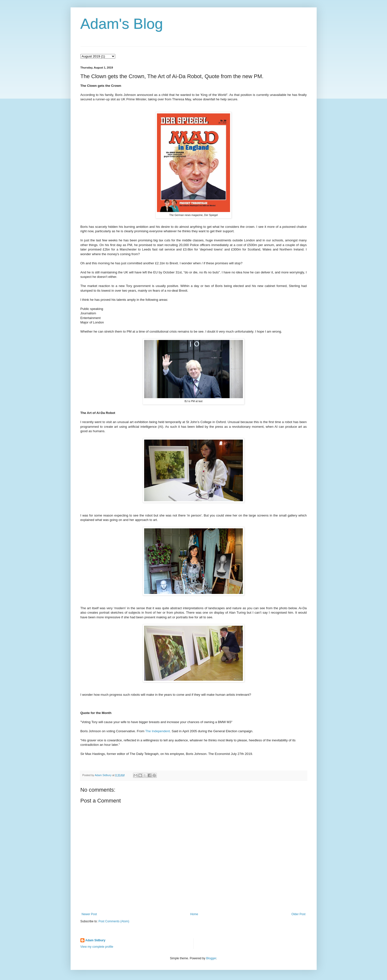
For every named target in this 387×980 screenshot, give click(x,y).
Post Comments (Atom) (114, 921)
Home (194, 914)
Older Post (299, 914)
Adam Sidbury (95, 940)
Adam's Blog (122, 24)
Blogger (211, 958)
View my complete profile (97, 947)
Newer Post (89, 914)
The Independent (157, 731)
